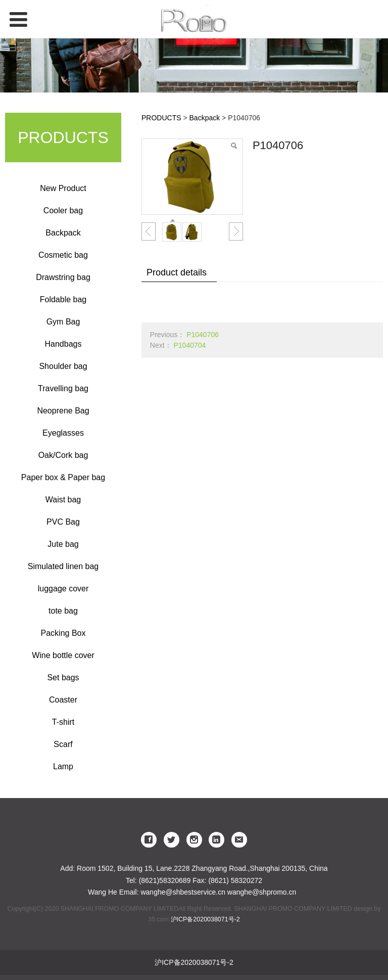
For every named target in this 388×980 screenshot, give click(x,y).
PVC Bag (63, 522)
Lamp (63, 766)
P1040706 (203, 335)
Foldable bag (63, 299)
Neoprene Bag (63, 411)
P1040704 (189, 345)
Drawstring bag (63, 277)
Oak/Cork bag (63, 455)
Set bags (63, 678)
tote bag (63, 611)
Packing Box (63, 633)
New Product (63, 188)
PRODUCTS (161, 118)
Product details (177, 272)
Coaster (63, 700)
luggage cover (63, 589)
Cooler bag (63, 211)
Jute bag (63, 544)
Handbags (63, 344)
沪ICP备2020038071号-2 (205, 919)
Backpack (63, 233)
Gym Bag (63, 322)
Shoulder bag (63, 366)
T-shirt (63, 722)
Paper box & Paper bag (63, 477)
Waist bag (63, 500)
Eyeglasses (63, 433)
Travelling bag (63, 388)
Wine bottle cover (63, 655)
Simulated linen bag (63, 566)
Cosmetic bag (63, 255)
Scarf (63, 744)
